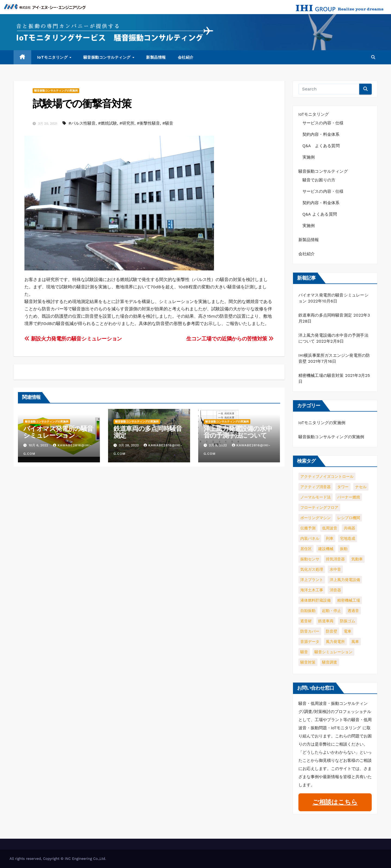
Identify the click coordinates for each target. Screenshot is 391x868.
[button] (373, 57)
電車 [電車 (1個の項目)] (348, 631)
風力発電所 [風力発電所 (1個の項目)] (335, 642)
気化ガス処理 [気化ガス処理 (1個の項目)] (312, 569)
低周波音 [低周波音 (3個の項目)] (330, 528)
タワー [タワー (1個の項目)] (343, 487)
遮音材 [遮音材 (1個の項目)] (306, 621)
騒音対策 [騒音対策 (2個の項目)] (308, 662)
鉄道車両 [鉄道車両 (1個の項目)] (326, 621)
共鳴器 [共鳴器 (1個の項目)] (349, 528)
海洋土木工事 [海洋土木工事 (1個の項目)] (312, 590)
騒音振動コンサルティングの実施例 (56, 91)
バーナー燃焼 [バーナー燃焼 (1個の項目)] (349, 497)
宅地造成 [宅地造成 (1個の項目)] (348, 538)
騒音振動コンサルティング (108, 57)
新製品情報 (156, 57)
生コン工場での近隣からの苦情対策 (230, 339)
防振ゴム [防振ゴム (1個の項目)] (348, 621)
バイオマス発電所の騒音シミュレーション (58, 432)
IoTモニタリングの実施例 (322, 423)
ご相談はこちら (335, 802)
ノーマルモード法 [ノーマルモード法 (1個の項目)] (316, 497)
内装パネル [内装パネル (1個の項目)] (310, 538)
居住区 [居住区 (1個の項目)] (306, 549)
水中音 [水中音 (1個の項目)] (335, 569)
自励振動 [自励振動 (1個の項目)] (308, 611)
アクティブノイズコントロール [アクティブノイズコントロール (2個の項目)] (327, 476)
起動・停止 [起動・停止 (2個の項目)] (332, 611)
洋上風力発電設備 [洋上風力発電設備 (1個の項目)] (345, 580)
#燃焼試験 (108, 123)
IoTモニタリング (53, 57)
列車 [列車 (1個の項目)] (330, 538)
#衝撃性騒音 (148, 123)
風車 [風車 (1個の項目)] (355, 642)
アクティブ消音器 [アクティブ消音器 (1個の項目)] (316, 487)
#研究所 (127, 123)
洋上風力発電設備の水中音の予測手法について (238, 432)
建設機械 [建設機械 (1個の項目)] (326, 549)
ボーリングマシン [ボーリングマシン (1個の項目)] (316, 518)
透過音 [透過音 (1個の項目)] (353, 611)
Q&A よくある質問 (323, 146)
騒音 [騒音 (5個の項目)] (304, 652)
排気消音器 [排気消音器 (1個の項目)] (335, 559)
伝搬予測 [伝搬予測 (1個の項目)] (308, 528)
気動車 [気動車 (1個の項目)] (357, 559)
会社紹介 (186, 57)
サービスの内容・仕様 (323, 123)
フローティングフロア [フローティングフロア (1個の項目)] (319, 507)
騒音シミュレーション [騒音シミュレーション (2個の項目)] (333, 652)
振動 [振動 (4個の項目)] (344, 549)
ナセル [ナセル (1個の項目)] (361, 487)
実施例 (309, 157)
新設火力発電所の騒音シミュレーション (73, 339)
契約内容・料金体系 (321, 134)
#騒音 (168, 123)
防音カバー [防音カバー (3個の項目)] (310, 631)
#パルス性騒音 (82, 123)
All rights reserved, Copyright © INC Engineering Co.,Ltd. (58, 859)
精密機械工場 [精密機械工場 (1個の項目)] (349, 600)
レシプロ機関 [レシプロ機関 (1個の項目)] (349, 518)
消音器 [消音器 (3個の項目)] (335, 590)
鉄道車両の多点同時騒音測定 (148, 432)
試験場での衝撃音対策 (82, 104)
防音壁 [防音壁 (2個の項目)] (332, 631)
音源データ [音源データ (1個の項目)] (310, 642)
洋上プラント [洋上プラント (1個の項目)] (312, 580)
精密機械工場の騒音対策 (321, 375)
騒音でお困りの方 (319, 180)
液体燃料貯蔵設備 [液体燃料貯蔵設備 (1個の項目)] (316, 600)
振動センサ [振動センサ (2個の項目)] (310, 559)
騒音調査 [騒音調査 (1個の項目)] (330, 662)
